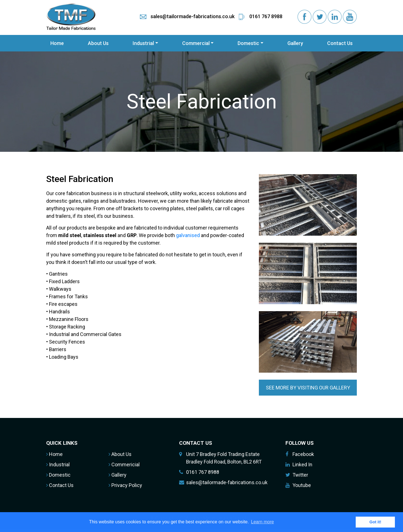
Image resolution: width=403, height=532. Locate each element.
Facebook (303, 454)
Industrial (143, 43)
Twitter (300, 475)
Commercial (196, 43)
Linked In (302, 464)
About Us (98, 43)
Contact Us (340, 43)
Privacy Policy (125, 485)
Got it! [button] (375, 522)
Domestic (248, 43)
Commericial (124, 464)
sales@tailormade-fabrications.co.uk (227, 482)
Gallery (295, 43)
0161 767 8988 (203, 472)
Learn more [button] (263, 522)
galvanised (188, 235)
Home (57, 43)
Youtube (302, 485)
